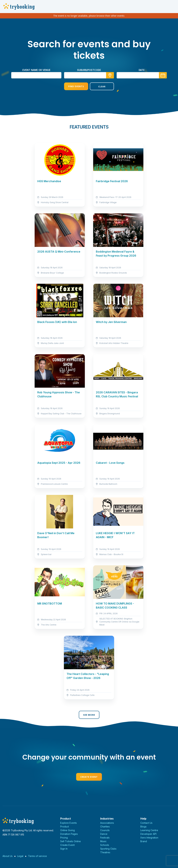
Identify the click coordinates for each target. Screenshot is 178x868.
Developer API (148, 834)
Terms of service (37, 856)
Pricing (64, 838)
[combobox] (89, 75)
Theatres (105, 852)
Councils (105, 830)
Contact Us (146, 823)
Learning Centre (149, 830)
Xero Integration (149, 838)
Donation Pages (69, 834)
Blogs (143, 827)
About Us (8, 856)
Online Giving (68, 830)
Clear (102, 86)
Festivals (105, 838)
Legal (20, 856)
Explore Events (69, 823)
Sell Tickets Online (71, 841)
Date (142, 70)
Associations (107, 823)
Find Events (76, 86)
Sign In (64, 849)
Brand (144, 841)
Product (65, 827)
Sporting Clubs (108, 849)
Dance (104, 834)
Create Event (89, 777)
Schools (105, 845)
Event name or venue (36, 70)
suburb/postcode (89, 70)
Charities (105, 827)
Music (103, 841)
